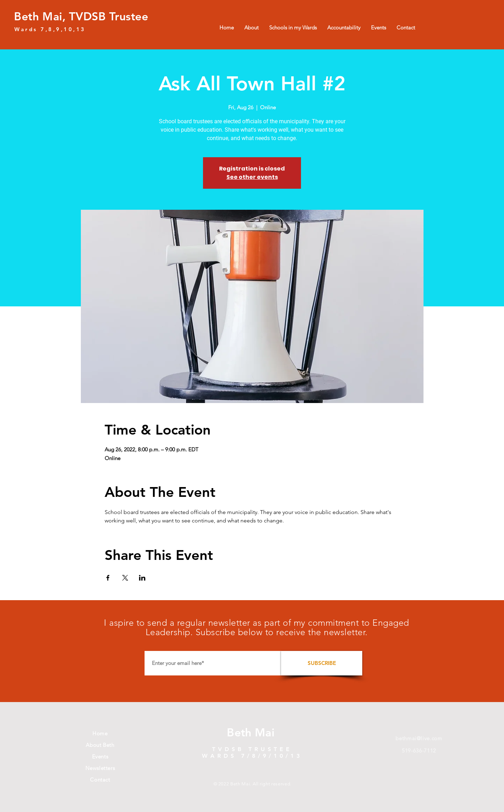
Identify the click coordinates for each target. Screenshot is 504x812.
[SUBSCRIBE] (322, 663)
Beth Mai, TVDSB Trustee (81, 16)
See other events (252, 177)
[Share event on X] (125, 578)
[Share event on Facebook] (108, 578)
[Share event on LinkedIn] (142, 578)
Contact (100, 780)
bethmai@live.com (419, 738)
